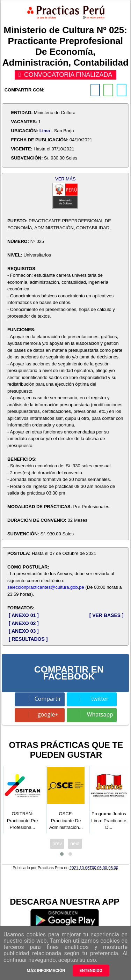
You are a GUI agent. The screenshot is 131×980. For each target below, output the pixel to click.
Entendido (91, 971)
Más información (46, 971)
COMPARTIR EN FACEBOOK (69, 673)
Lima (45, 131)
